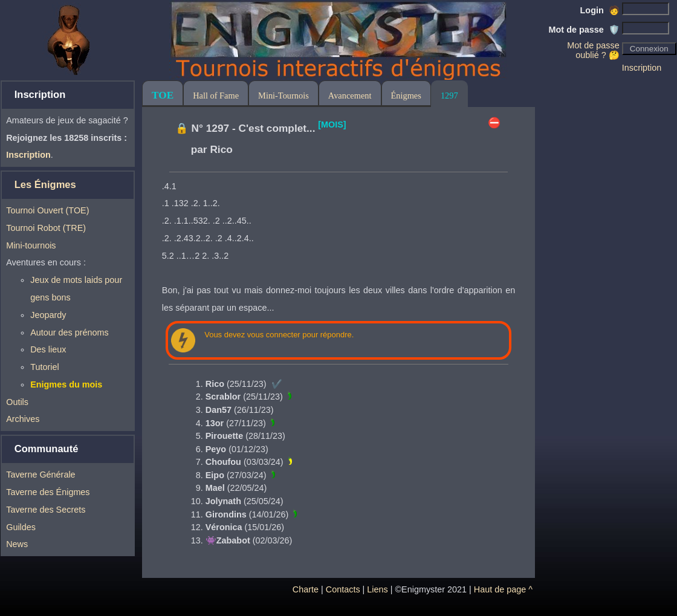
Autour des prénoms (70, 332)
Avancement (350, 96)
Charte (306, 589)
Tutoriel (44, 367)
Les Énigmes (45, 185)
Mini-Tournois (283, 96)
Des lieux (48, 349)
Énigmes (406, 96)
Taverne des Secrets (46, 510)
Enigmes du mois (66, 384)
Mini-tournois (31, 245)
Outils (17, 402)
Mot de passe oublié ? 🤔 (593, 50)
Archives (23, 419)
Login (600, 10)
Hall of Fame (216, 96)
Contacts (343, 589)
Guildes (21, 527)
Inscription (642, 68)
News (17, 544)
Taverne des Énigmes (48, 492)
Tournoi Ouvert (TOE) (47, 210)
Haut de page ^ (503, 589)
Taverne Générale (40, 475)
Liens (377, 589)
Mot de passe (584, 30)
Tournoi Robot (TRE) (46, 228)
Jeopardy (48, 315)
